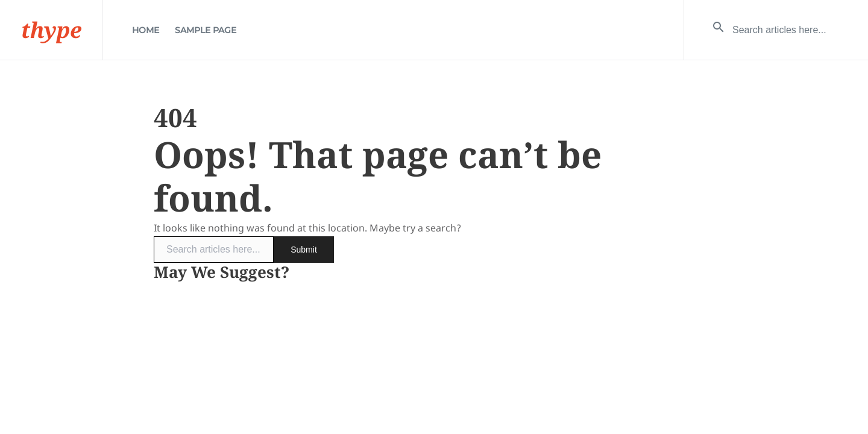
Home (146, 30)
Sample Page (206, 30)
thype (51, 30)
